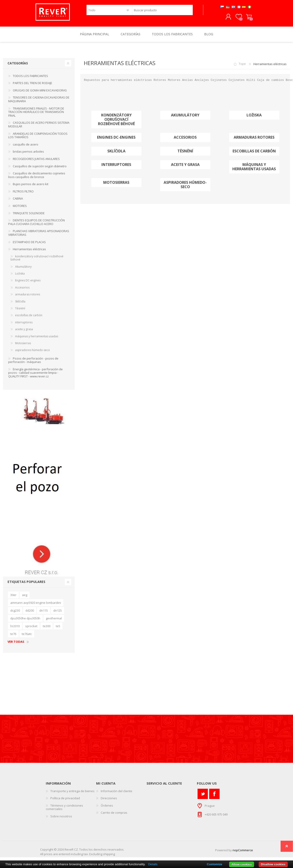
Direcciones (109, 801)
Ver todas (16, 645)
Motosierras (116, 186)
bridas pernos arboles (28, 155)
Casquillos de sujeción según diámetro (40, 169)
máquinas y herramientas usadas (254, 170)
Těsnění (185, 154)
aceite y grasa (185, 168)
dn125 (58, 614)
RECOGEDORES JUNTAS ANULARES (36, 162)
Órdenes (107, 809)
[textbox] (162, 12)
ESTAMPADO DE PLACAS (29, 245)
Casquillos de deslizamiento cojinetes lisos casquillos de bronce (37, 178)
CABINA (18, 202)
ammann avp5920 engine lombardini (36, 606)
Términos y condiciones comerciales (64, 810)
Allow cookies (242, 864)
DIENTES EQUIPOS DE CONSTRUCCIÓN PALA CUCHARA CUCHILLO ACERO (37, 225)
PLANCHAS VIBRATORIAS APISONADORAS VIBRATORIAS (39, 236)
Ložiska (254, 118)
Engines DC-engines (116, 141)
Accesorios (185, 141)
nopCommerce (243, 853)
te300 (47, 629)
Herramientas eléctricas (29, 252)
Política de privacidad (65, 801)
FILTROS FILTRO (23, 195)
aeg (25, 598)
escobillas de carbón (254, 154)
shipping (109, 857)
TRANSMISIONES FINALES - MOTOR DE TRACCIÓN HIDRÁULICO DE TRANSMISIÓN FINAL (36, 115)
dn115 (44, 614)
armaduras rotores (254, 141)
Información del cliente (117, 794)
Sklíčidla (116, 154)
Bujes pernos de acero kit (31, 187)
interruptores (116, 168)
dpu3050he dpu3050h (25, 621)
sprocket (31, 629)
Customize (214, 864)
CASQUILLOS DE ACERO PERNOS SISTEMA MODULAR (39, 128)
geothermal (54, 621)
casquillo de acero (26, 148)
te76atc (27, 637)
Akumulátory (185, 118)
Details (153, 864)
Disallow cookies (273, 864)
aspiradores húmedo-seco (185, 188)
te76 (13, 637)
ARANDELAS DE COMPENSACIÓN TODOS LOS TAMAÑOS (38, 139)
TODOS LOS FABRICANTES (30, 79)
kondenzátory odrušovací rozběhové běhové (116, 123)
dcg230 (15, 614)
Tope (242, 67)
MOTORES (20, 209)
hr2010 (15, 629)
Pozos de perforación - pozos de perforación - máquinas (33, 363)
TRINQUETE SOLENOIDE (29, 216)
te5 (58, 629)
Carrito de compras (244, 19)
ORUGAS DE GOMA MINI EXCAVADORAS (40, 93)
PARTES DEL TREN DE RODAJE (33, 86)
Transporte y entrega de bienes (72, 794)
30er (13, 598)
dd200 (30, 614)
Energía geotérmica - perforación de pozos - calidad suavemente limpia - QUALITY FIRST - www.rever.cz (35, 376)
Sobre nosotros (61, 819)
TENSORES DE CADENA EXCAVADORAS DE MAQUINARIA (39, 102)
